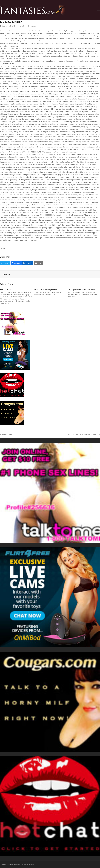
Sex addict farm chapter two (46, 290)
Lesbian (33, 26)
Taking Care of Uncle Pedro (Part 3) (82, 290)
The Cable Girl (6, 290)
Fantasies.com (12, 864)
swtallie (23, 26)
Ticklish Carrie (6, 435)
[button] (99, 10)
